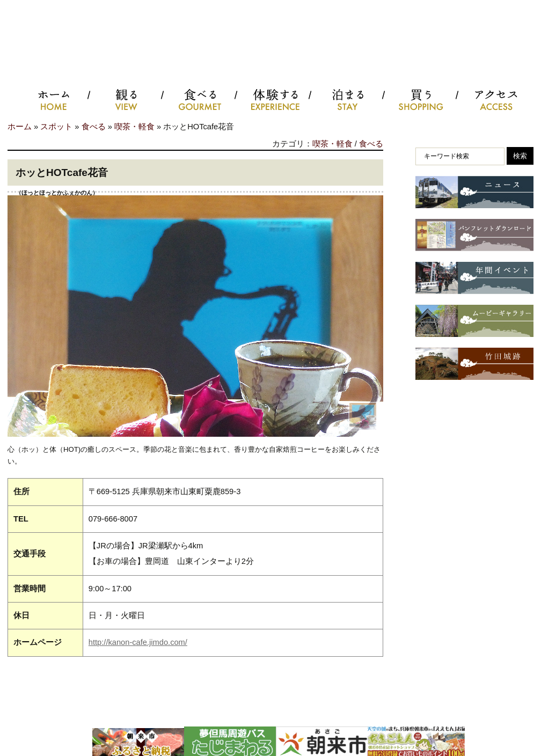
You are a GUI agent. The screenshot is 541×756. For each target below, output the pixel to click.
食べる (94, 127)
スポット (56, 127)
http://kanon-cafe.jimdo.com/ (138, 642)
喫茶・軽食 (134, 127)
